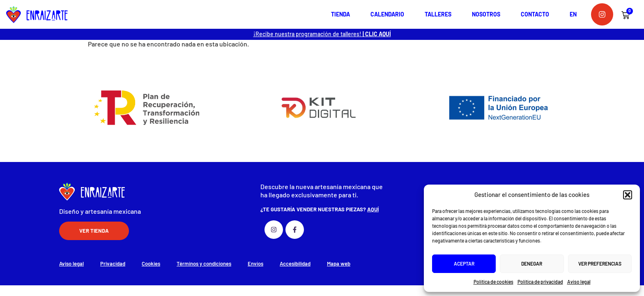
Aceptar (464, 264)
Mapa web (339, 264)
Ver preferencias (600, 264)
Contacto (535, 14)
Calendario (387, 14)
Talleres (438, 14)
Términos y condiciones (204, 264)
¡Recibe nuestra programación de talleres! (322, 34)
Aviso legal (579, 282)
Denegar (532, 264)
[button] (628, 195)
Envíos (255, 264)
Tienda (340, 14)
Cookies (151, 264)
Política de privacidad (540, 282)
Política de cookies (493, 282)
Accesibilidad (295, 264)
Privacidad (113, 264)
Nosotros (486, 14)
